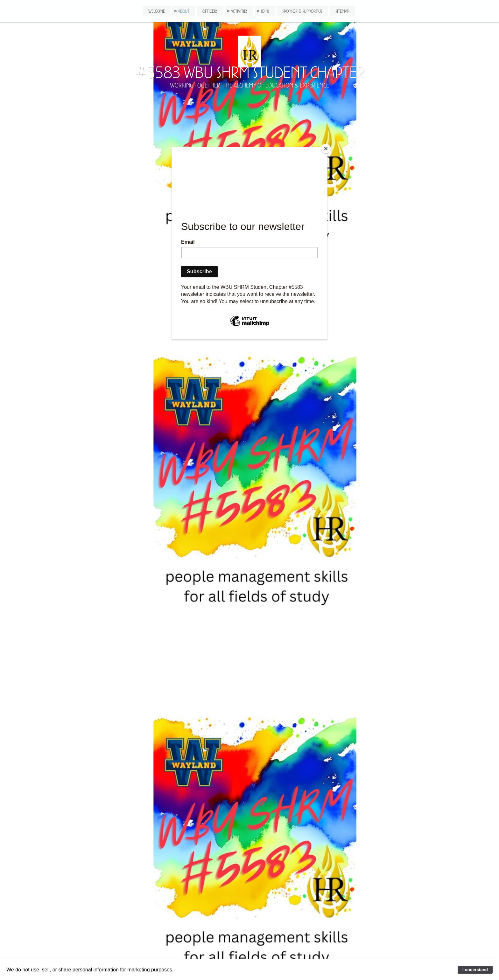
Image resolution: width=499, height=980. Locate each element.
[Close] (326, 149)
